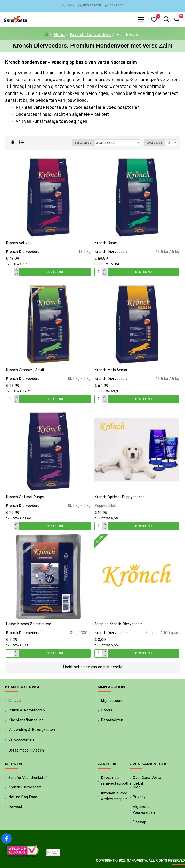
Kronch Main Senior (111, 370)
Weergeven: (154, 143)
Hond (59, 35)
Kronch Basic (106, 243)
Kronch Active (18, 243)
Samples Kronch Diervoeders (119, 624)
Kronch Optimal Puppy (25, 497)
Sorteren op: (83, 143)
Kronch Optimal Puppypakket (119, 497)
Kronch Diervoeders (90, 35)
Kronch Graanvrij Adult (25, 370)
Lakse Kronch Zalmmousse (29, 624)
